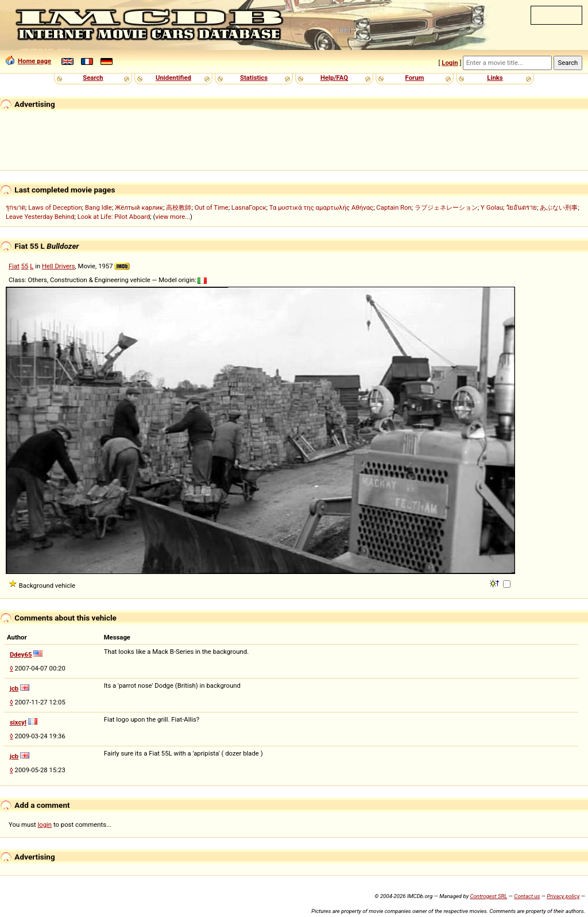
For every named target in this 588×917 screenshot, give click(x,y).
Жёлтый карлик (139, 207)
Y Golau (492, 207)
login (45, 824)
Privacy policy (563, 896)
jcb (14, 688)
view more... (173, 217)
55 (25, 266)
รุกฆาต (16, 207)
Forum (415, 78)
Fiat (14, 266)
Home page (28, 61)
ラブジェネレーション (446, 207)
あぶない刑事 (559, 207)
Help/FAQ (334, 78)
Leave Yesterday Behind (40, 217)
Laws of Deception (55, 207)
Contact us (527, 896)
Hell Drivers (59, 266)
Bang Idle (98, 207)
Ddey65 (21, 654)
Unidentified (173, 78)
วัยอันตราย (521, 207)
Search (93, 78)
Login (450, 63)
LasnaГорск (249, 207)
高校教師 (179, 207)
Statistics (254, 78)
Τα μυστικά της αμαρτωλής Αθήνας (321, 207)
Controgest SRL (488, 896)
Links (495, 78)
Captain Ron (394, 207)
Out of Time (212, 207)
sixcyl (18, 722)
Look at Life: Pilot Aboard (114, 217)
